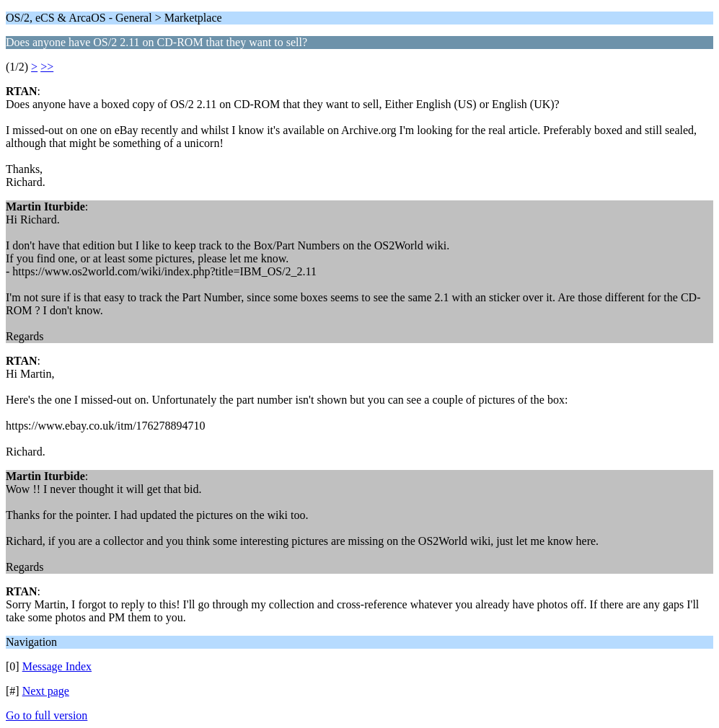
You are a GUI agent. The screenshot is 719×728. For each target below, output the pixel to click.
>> (47, 67)
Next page (46, 691)
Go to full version (47, 715)
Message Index (57, 666)
